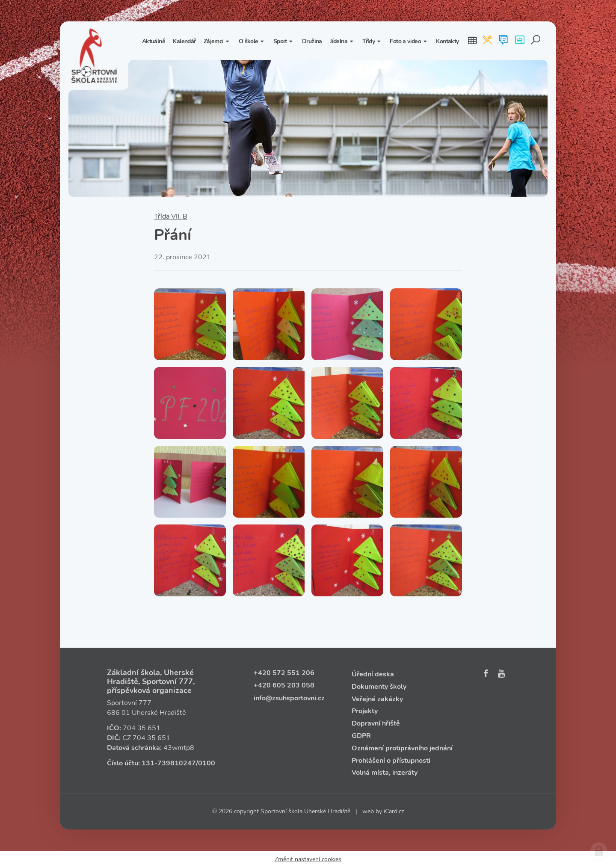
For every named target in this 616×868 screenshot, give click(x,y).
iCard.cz (394, 811)
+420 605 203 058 (284, 685)
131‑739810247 (169, 763)
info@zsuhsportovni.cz (289, 698)
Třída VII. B (171, 216)
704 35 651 (142, 728)
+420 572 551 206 (284, 673)
